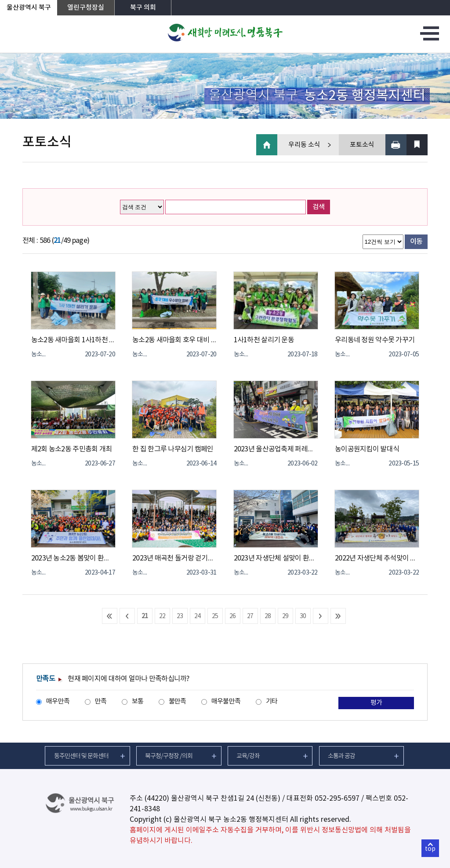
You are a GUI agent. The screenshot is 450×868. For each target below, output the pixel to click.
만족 (101, 701)
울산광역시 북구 (29, 8)
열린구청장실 (86, 8)
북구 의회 (143, 8)
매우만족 (58, 701)
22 (162, 616)
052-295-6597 (337, 798)
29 (285, 616)
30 (303, 616)
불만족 (178, 701)
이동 (416, 242)
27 (250, 616)
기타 (272, 701)
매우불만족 (226, 701)
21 (145, 616)
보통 (138, 701)
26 (233, 616)
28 (268, 616)
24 (198, 616)
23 (180, 616)
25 (215, 616)
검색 (319, 207)
